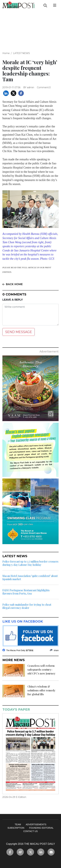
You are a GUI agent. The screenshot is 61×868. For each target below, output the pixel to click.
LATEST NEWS (21, 53)
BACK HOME (13, 284)
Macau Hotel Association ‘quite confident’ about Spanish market (30, 578)
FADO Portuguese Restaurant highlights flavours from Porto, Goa (26, 592)
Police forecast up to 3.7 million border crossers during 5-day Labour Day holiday (30, 563)
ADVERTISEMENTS (36, 824)
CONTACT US (30, 831)
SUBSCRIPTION (16, 828)
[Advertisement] (30, 28)
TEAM (18, 824)
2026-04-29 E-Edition (14, 797)
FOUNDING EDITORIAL (41, 828)
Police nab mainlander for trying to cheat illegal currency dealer (27, 606)
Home (6, 53)
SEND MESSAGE (19, 332)
